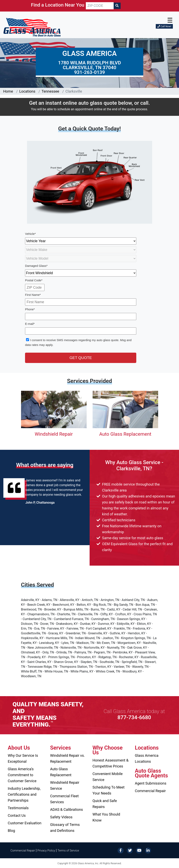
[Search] (117, 6)
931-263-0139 (89, 72)
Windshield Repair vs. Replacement (67, 758)
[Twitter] (130, 850)
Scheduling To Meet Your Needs (109, 790)
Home (8, 91)
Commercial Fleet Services (64, 799)
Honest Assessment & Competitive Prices (111, 763)
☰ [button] (170, 20)
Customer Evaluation (25, 823)
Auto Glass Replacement (125, 434)
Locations (27, 91)
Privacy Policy (46, 851)
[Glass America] (32, 27)
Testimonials (18, 808)
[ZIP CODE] (100, 6)
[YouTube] (139, 850)
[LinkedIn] (148, 850)
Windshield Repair (54, 434)
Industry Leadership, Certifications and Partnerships (24, 794)
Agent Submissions (151, 783)
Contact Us (17, 815)
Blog (11, 831)
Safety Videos (61, 817)
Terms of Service (68, 851)
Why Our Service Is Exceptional (23, 758)
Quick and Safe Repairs (105, 804)
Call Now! (164, 26)
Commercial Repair (150, 791)
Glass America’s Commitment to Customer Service (22, 775)
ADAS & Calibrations (66, 809)
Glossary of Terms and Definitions (65, 828)
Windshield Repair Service (65, 785)
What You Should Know (106, 817)
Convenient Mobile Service (108, 777)
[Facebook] (121, 850)
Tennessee (50, 91)
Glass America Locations (147, 758)
